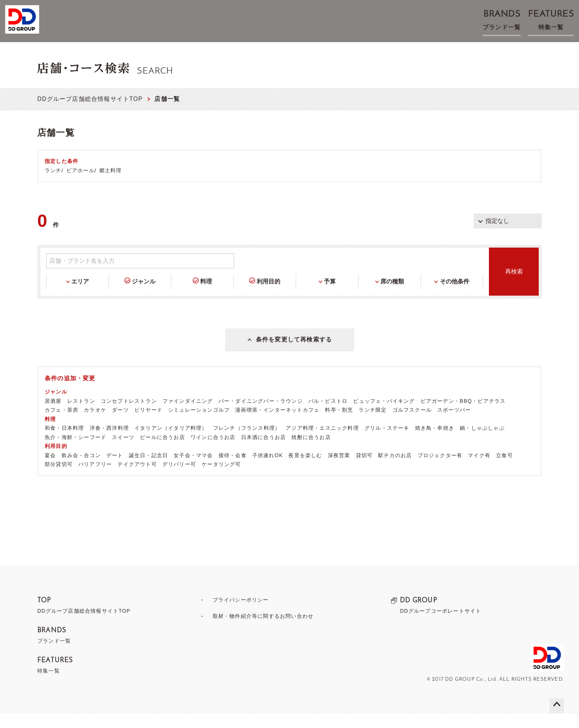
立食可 (504, 469)
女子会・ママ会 (193, 469)
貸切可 (364, 469)
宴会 (50, 469)
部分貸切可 (59, 478)
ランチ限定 (373, 424)
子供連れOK (268, 469)
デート (115, 469)
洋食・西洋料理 (109, 442)
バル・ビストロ (328, 415)
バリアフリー (95, 478)
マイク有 (479, 469)
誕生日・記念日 (148, 469)
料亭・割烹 (339, 424)
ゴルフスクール (412, 424)
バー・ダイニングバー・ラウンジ (261, 415)
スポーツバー (454, 424)
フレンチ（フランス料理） (247, 442)
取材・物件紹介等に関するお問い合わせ (263, 630)
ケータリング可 (221, 478)
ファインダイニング (188, 415)
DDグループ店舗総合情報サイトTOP (90, 99)
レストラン (81, 415)
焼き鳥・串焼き (435, 442)
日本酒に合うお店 (264, 451)
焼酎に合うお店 (311, 451)
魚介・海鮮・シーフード (76, 451)
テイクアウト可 (137, 478)
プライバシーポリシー (237, 614)
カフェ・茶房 (61, 424)
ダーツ (120, 424)
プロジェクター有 (440, 469)
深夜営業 (339, 469)
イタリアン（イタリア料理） (171, 442)
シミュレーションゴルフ (199, 424)
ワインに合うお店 (213, 451)
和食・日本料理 (64, 442)
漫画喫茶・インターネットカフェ (277, 424)
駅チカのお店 (395, 469)
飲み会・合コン (81, 469)
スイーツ (123, 451)
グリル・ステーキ (387, 442)
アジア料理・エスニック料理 (322, 442)
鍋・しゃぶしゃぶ (482, 442)
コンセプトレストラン (129, 415)
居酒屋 (53, 415)
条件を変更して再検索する (294, 347)
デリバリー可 (179, 478)
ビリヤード (148, 424)
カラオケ (95, 424)
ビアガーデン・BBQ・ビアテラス (463, 415)
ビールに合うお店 (162, 451)
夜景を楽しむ (305, 469)
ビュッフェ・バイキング (384, 415)
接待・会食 (233, 469)
